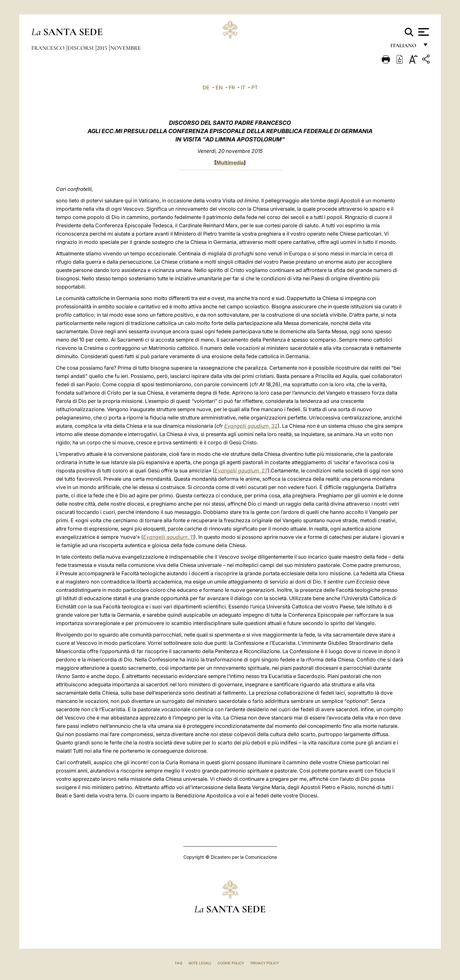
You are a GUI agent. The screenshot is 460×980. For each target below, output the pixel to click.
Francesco (49, 48)
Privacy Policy (265, 963)
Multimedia (230, 162)
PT (255, 87)
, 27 (241, 471)
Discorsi (81, 48)
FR (232, 87)
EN (219, 87)
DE (206, 87)
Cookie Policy (231, 963)
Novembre (126, 48)
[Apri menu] (423, 32)
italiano (405, 47)
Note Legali (200, 963)
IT (243, 87)
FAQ (179, 963)
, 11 (169, 537)
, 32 (251, 426)
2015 (103, 48)
